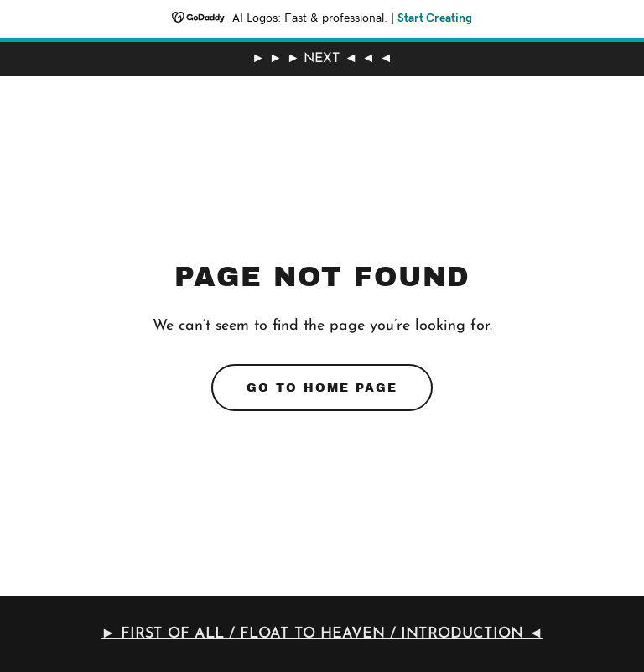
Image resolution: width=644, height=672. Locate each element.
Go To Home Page (322, 388)
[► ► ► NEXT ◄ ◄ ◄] (322, 59)
